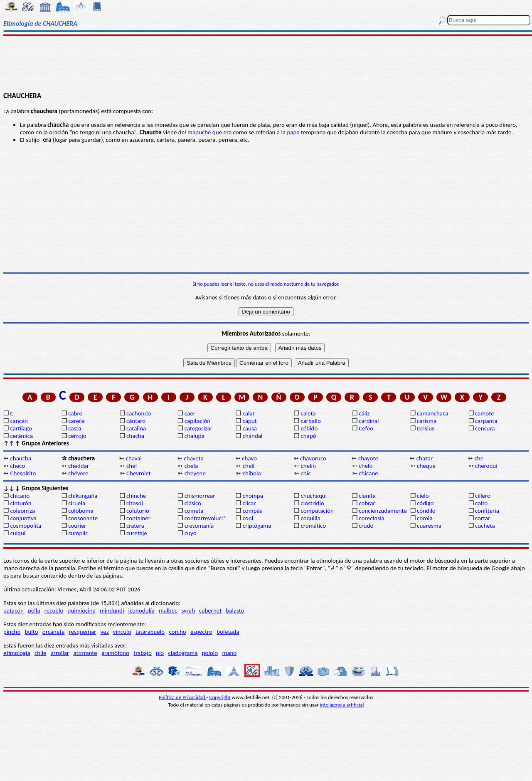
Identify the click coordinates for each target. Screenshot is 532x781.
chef (132, 466)
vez (105, 632)
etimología (17, 653)
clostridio (312, 503)
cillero (483, 496)
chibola (252, 473)
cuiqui (18, 533)
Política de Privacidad (183, 697)
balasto (235, 610)
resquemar (83, 632)
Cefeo (366, 428)
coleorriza (22, 511)
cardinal (369, 421)
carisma (427, 421)
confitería (487, 511)
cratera (135, 526)
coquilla (310, 518)
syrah (188, 610)
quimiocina (82, 610)
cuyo (191, 533)
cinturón (21, 503)
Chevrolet (139, 473)
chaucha (21, 458)
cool (248, 518)
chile (41, 653)
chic (305, 473)
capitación (197, 421)
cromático (313, 526)
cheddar (79, 466)
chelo (366, 466)
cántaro (136, 421)
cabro (75, 413)
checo (17, 466)
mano (229, 653)
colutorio (138, 511)
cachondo (139, 413)
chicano (20, 496)
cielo (423, 496)
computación (317, 511)
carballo (311, 421)
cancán (19, 421)
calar (249, 413)
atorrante (85, 653)
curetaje (137, 533)
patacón (14, 610)
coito (481, 503)
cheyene (195, 473)
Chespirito (23, 473)
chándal (253, 436)
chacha (135, 436)
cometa (194, 511)
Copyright (220, 697)
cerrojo (77, 436)
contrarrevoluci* (205, 518)
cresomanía (199, 526)
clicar (249, 503)
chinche (136, 496)
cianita (367, 496)
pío (160, 653)
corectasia (372, 518)
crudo (366, 526)
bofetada (228, 632)
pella (34, 610)
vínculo (122, 632)
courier (77, 526)
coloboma (81, 511)
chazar (425, 458)
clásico (193, 503)
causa (250, 428)
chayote (368, 458)
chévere (78, 473)
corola (425, 518)
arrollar (60, 653)
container (138, 518)
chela (191, 466)
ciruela (77, 503)
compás (252, 511)
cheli (249, 466)
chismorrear (200, 496)
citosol (135, 503)
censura (485, 428)
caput (250, 421)
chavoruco (313, 458)
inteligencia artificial (342, 705)
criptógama (257, 526)
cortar (483, 518)
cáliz (364, 413)
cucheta (485, 526)
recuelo (54, 610)
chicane (368, 473)
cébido (309, 428)
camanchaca (432, 413)
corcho (177, 632)
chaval (134, 458)
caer (190, 413)
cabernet (210, 610)
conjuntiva (23, 518)
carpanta (486, 421)
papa (293, 132)
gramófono (115, 653)
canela (76, 421)
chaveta (193, 458)
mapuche (199, 132)
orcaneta (54, 632)
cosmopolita (26, 526)
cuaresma (429, 526)
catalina (136, 428)
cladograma (183, 653)
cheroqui (486, 466)
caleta (308, 413)
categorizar (198, 428)
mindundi (112, 610)
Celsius (426, 428)
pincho (12, 632)
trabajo (143, 653)
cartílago (21, 428)
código (425, 503)
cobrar (367, 503)
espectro (201, 632)
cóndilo (426, 511)
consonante (83, 518)
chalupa (195, 436)
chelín (308, 466)
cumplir (78, 533)
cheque (426, 466)
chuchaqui (314, 496)
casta (75, 428)
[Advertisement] (266, 63)
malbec (168, 610)
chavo (249, 458)
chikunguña (83, 496)
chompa (253, 496)
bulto (32, 632)
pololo (210, 653)
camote (485, 413)
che (479, 458)
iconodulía (142, 610)
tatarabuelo (150, 632)
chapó (308, 436)
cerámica (21, 436)
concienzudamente (383, 511)
